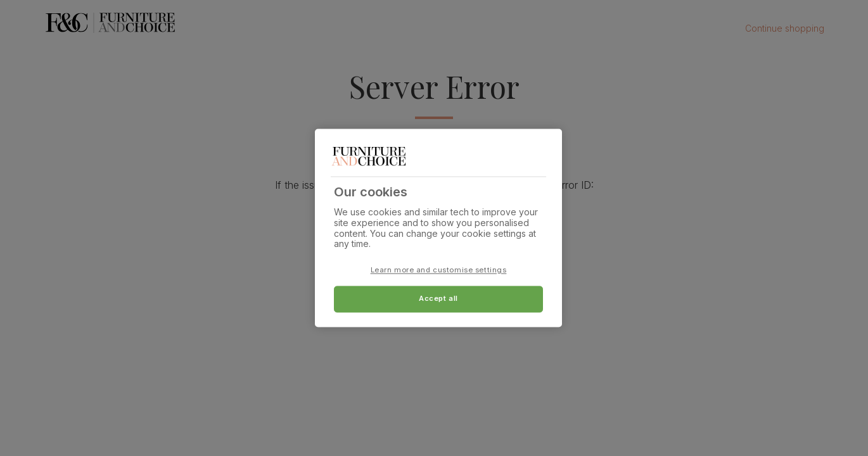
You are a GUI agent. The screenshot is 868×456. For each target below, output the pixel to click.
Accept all (438, 299)
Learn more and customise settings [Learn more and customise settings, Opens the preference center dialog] (439, 270)
